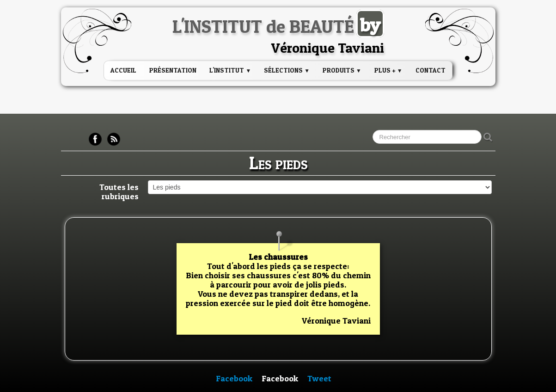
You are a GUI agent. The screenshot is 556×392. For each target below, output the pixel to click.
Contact (431, 70)
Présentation (173, 70)
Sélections (287, 70)
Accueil (123, 70)
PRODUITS (342, 70)
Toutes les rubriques (119, 192)
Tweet (319, 378)
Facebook (234, 378)
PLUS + (388, 70)
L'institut (230, 70)
